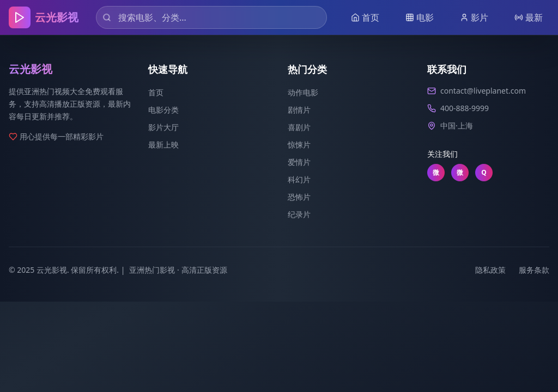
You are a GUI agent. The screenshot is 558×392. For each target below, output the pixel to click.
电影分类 (163, 110)
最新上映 (163, 145)
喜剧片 (299, 127)
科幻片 (299, 179)
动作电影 (303, 92)
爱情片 (299, 162)
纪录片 (299, 214)
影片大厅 (163, 127)
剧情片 (299, 110)
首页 (156, 92)
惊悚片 (299, 145)
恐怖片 (299, 197)
